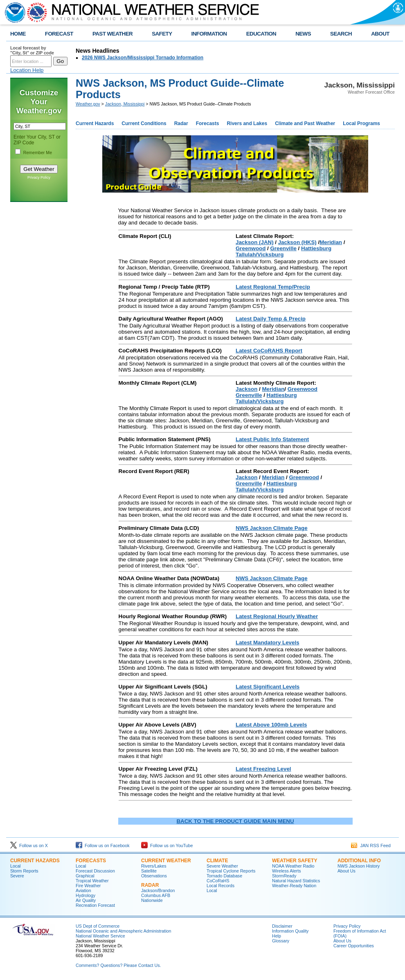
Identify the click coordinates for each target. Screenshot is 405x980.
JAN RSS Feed (371, 845)
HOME (18, 34)
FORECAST (59, 34)
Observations (154, 876)
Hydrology (85, 895)
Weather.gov (88, 104)
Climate (217, 861)
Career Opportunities (354, 946)
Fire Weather (88, 886)
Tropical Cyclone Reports (231, 871)
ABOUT (380, 34)
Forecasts (208, 123)
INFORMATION (209, 34)
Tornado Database (224, 876)
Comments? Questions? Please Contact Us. (118, 965)
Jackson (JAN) (255, 242)
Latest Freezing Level (263, 769)
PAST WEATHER (112, 34)
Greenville (283, 248)
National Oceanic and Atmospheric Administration (123, 931)
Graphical (85, 876)
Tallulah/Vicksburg (260, 255)
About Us (346, 871)
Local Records (220, 886)
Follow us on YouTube (167, 845)
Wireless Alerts (286, 871)
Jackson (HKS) (297, 242)
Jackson (246, 389)
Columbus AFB (156, 895)
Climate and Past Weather (305, 123)
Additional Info (359, 861)
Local (15, 866)
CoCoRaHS (218, 881)
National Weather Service (100, 936)
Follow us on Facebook (103, 845)
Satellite (149, 871)
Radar (181, 123)
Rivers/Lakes (154, 866)
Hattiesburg (316, 248)
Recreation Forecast (95, 905)
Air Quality (86, 900)
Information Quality (290, 931)
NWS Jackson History (359, 866)
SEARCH (341, 34)
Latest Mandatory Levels (268, 642)
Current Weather (166, 861)
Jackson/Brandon (158, 890)
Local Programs (361, 123)
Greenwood (251, 248)
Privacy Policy (39, 177)
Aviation (83, 890)
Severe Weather (222, 866)
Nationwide (152, 900)
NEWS (303, 34)
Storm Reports (24, 871)
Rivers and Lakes (247, 123)
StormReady (284, 876)
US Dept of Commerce (98, 926)
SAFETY (162, 34)
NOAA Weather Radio (293, 866)
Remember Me (38, 152)
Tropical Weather (92, 881)
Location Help (27, 70)
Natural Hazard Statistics (296, 881)
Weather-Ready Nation (294, 886)
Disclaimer (282, 926)
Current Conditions (144, 123)
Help (277, 936)
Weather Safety (295, 861)
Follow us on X (29, 845)
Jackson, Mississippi (125, 104)
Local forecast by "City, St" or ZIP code (32, 50)
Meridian (331, 242)
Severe (17, 876)
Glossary (281, 941)
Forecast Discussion (95, 871)
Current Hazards (95, 123)
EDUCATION (261, 34)
